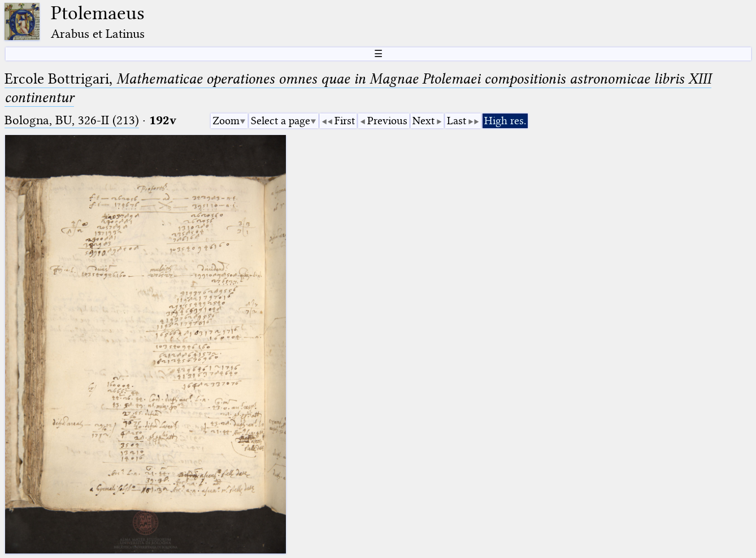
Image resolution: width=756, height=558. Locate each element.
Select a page (281, 121)
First (345, 121)
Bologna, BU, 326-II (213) (72, 120)
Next (423, 121)
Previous (387, 121)
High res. (505, 121)
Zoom (226, 121)
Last (457, 121)
